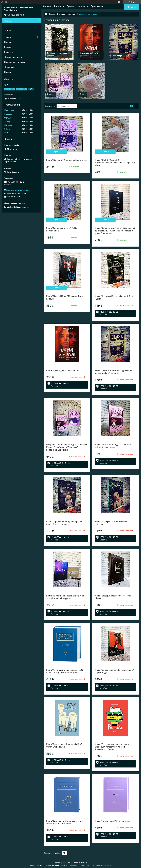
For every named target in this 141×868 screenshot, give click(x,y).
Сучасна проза (118, 55)
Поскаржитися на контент (77, 865)
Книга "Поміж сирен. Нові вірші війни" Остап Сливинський (64, 746)
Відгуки (8, 47)
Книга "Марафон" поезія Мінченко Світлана (111, 523)
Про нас (71, 6)
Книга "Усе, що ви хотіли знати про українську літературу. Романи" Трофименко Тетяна (112, 747)
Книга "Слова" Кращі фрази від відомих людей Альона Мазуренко (65, 597)
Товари (57, 6)
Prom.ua (84, 863)
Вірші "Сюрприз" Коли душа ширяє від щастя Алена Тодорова (65, 523)
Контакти (83, 6)
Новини (8, 72)
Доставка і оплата (13, 57)
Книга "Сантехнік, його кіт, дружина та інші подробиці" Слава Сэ (114, 372)
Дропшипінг (97, 6)
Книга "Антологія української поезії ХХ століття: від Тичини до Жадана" (65, 671)
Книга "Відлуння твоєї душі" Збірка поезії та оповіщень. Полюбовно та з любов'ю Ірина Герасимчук (115, 231)
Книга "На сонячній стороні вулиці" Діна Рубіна (114, 298)
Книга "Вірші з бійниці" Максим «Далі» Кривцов (65, 298)
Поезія (83, 94)
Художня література (66, 14)
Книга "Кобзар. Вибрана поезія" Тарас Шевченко (113, 597)
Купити (57, 152)
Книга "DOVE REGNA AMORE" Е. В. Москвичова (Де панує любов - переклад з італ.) (115, 163)
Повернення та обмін (15, 62)
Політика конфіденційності (100, 865)
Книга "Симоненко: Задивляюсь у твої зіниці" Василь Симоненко (65, 822)
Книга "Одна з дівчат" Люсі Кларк (63, 370)
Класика (51, 94)
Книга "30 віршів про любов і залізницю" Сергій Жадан (114, 671)
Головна (47, 6)
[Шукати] (38, 21)
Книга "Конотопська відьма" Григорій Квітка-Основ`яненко (113, 446)
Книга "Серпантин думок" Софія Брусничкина (62, 229)
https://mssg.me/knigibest (19, 190)
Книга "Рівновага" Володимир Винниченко (67, 160)
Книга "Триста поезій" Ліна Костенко (112, 821)
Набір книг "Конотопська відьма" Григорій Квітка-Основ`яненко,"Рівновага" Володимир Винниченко (67, 447)
